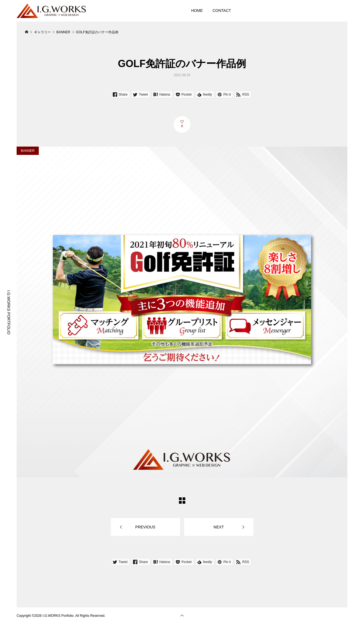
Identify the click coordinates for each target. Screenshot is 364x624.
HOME (197, 11)
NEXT (219, 527)
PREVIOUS (145, 527)
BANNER (28, 151)
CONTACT (222, 11)
